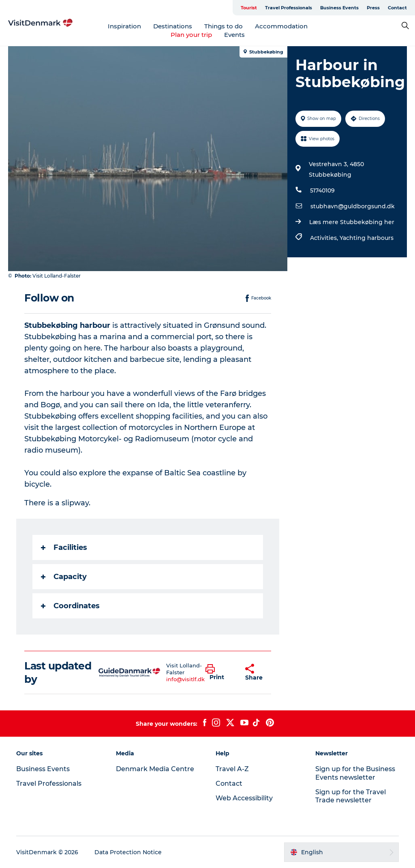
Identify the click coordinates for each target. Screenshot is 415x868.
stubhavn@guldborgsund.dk (353, 206)
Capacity (64, 577)
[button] (219, 673)
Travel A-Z (232, 769)
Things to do (224, 26)
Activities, (325, 238)
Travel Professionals (289, 8)
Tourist (249, 8)
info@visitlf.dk (185, 679)
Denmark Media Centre (155, 769)
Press (373, 8)
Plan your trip (191, 35)
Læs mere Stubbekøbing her (352, 222)
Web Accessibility (244, 798)
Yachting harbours (367, 238)
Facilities (64, 547)
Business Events (339, 8)
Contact (397, 8)
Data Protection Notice (128, 852)
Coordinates (70, 606)
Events (234, 35)
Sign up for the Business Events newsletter (355, 773)
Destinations (173, 26)
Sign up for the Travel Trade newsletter (351, 796)
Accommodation (281, 26)
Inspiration (124, 26)
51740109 (322, 190)
